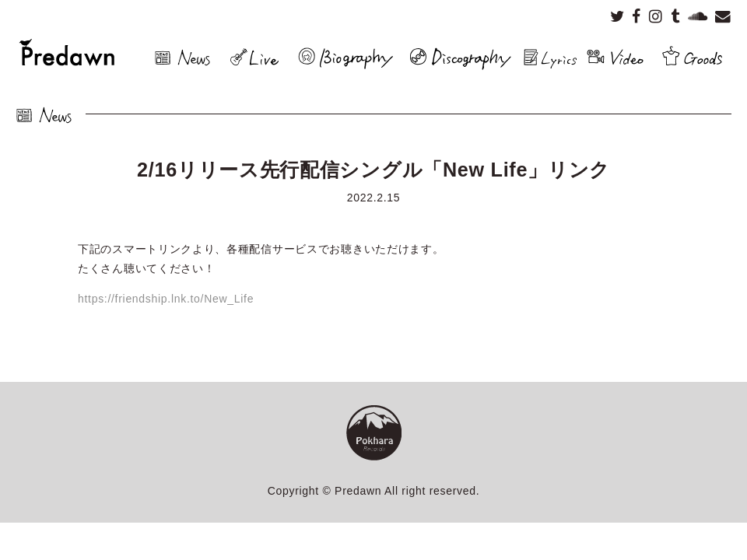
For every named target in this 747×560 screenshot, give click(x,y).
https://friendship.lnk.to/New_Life (166, 299)
